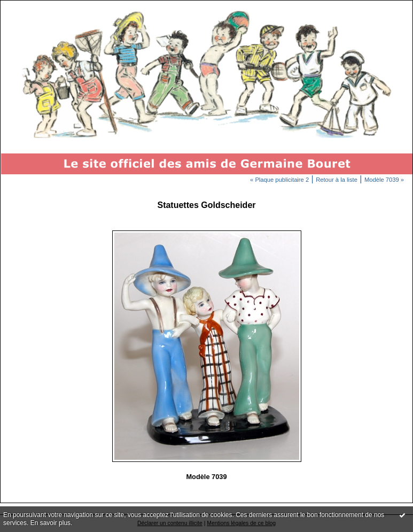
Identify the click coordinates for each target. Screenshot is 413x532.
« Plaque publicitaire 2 (279, 180)
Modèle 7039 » (384, 180)
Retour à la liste (337, 180)
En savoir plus (50, 523)
